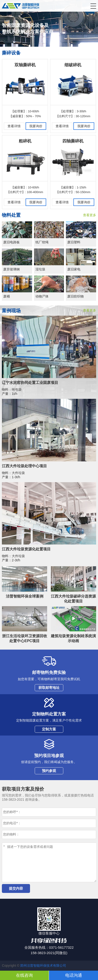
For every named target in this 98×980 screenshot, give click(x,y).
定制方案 (49, 729)
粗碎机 (25, 141)
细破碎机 (73, 65)
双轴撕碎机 (25, 65)
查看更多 (90, 215)
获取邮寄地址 (49, 688)
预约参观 (49, 771)
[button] (93, 6)
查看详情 (14, 126)
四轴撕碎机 (73, 141)
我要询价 (36, 126)
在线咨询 (24, 975)
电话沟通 (74, 975)
